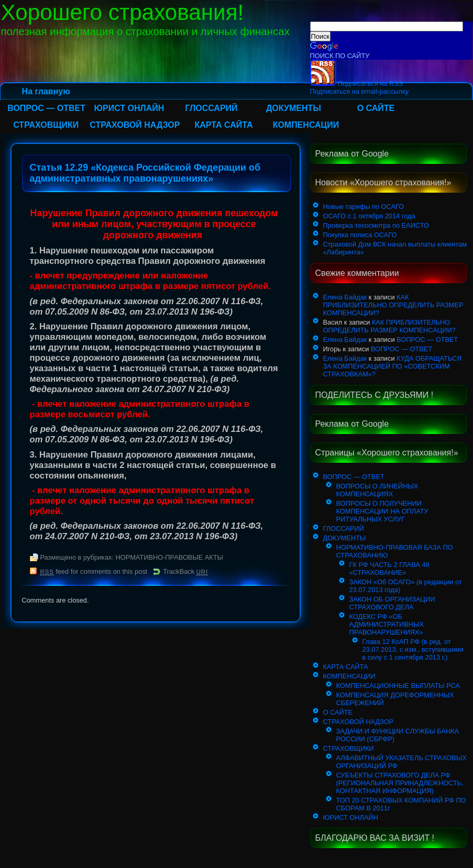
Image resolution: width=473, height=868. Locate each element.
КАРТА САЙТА (223, 125)
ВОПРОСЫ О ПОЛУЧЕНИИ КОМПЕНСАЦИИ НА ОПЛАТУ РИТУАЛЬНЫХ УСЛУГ (382, 511)
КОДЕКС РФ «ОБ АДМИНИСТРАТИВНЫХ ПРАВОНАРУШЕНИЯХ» (387, 624)
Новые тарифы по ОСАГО (364, 207)
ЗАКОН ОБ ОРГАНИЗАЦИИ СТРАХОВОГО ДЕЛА (392, 603)
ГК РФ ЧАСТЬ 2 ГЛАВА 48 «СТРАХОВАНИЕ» (389, 569)
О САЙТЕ (376, 108)
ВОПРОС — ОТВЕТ (46, 108)
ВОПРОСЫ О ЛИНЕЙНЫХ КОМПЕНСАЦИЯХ (377, 490)
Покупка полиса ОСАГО (360, 235)
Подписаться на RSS (357, 84)
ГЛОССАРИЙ (211, 108)
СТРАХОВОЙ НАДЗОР (135, 125)
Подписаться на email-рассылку (360, 91)
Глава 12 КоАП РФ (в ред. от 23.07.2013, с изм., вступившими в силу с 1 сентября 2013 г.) (413, 649)
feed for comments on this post (94, 571)
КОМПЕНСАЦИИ (306, 125)
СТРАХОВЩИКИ (46, 125)
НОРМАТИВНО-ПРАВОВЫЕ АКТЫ (169, 557)
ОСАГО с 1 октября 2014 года (369, 216)
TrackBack (185, 571)
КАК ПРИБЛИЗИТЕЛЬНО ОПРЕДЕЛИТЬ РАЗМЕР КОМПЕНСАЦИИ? (393, 305)
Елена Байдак (345, 297)
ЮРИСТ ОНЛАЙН (129, 108)
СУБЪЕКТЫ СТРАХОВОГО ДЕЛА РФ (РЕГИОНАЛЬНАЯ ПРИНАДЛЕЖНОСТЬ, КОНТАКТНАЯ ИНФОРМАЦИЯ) (400, 783)
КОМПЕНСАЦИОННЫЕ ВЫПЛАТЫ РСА (398, 686)
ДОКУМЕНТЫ (294, 108)
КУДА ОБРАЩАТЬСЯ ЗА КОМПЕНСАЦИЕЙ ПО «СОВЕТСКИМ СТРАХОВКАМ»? (393, 366)
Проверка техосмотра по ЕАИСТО (376, 225)
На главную (46, 91)
